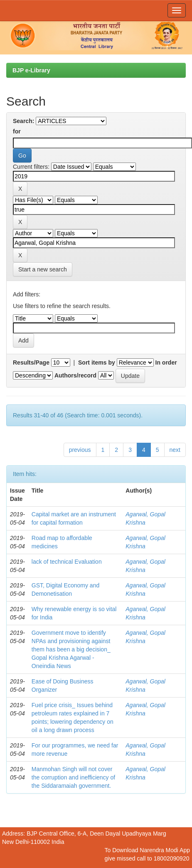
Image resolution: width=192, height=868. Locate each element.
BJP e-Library (31, 70)
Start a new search (43, 269)
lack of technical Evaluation (67, 562)
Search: (23, 121)
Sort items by (97, 362)
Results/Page (31, 362)
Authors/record (75, 375)
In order (166, 362)
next (175, 450)
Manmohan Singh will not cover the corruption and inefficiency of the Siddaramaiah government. (73, 777)
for (17, 131)
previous (80, 450)
